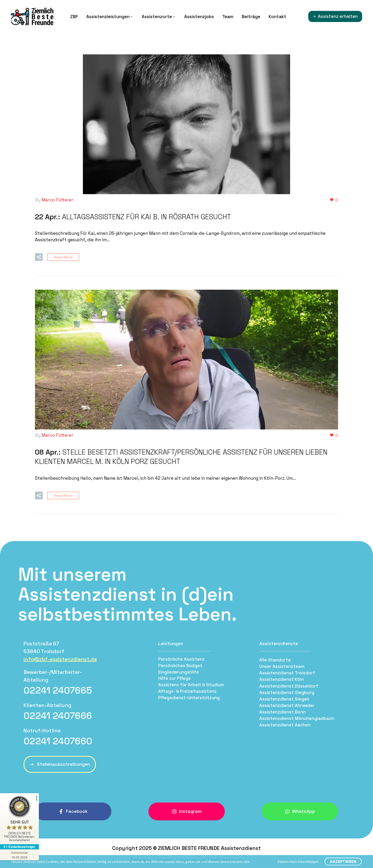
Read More (63, 257)
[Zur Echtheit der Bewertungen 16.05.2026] (19, 855)
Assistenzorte (159, 17)
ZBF (74, 17)
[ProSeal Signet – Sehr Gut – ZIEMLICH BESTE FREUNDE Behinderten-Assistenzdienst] (19, 820)
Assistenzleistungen (110, 17)
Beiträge (251, 17)
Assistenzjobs (199, 17)
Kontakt (277, 17)
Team (228, 17)
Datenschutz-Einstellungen (298, 862)
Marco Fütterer (57, 200)
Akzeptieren (343, 862)
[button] (39, 257)
